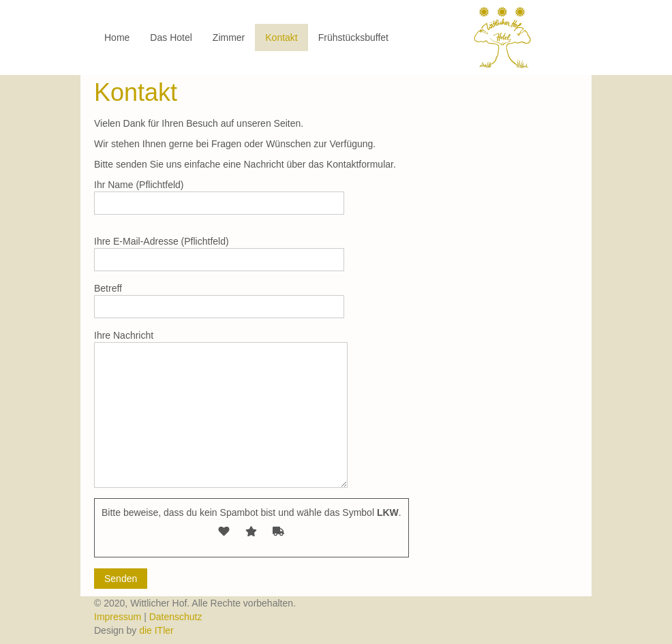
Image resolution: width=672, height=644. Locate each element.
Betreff (219, 301)
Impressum (119, 617)
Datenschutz (176, 617)
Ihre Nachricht (221, 409)
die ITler (156, 630)
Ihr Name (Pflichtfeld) (219, 197)
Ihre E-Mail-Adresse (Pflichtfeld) (219, 254)
